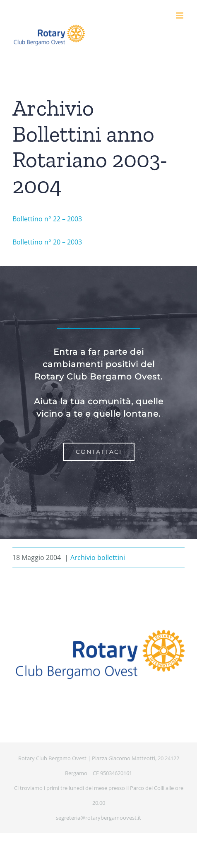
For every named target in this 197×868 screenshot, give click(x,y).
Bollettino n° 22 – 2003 (47, 219)
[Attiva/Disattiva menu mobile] (180, 15)
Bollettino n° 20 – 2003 (47, 242)
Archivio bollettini (98, 557)
